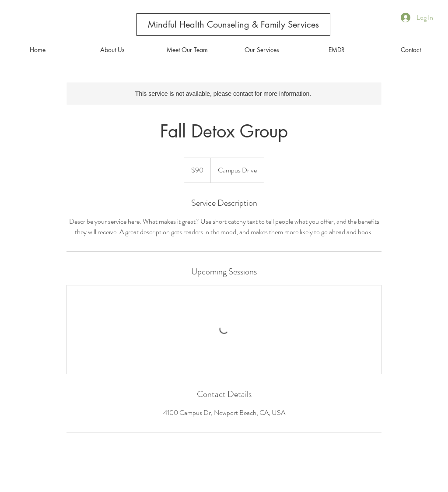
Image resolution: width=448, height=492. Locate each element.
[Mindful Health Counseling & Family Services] (233, 25)
